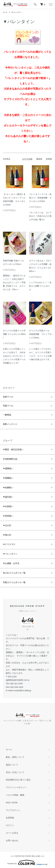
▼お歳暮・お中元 (11, 563)
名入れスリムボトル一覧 (14, 573)
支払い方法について (15, 772)
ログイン (10, 825)
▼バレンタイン (17, 12)
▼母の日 (7, 535)
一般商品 (7, 415)
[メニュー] (51, 4)
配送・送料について (15, 757)
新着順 (49, 159)
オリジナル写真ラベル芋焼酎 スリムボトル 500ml (14, 334)
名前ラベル (8, 397)
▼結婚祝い (8, 487)
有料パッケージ (10, 424)
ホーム (5, 12)
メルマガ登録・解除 (15, 795)
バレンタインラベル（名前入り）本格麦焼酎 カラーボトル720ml (40, 198)
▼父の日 (7, 525)
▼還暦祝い (8, 468)
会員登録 (10, 818)
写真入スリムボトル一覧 (14, 582)
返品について (12, 765)
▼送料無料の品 (10, 459)
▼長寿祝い (8, 516)
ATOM (15, 803)
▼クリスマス (9, 544)
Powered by (27, 862)
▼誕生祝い (8, 497)
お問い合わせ (12, 840)
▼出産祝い (8, 506)
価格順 (39, 159)
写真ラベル (8, 406)
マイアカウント (13, 810)
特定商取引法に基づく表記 (18, 780)
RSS (8, 803)
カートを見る (12, 833)
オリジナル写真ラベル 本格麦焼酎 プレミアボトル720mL (40, 334)
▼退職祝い (8, 478)
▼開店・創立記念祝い (13, 449)
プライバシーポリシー (16, 787)
